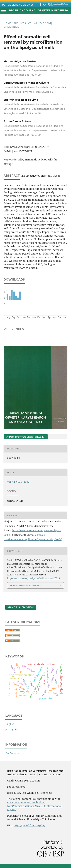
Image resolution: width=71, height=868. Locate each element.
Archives (20, 23)
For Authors (12, 753)
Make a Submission (21, 607)
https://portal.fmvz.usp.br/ (29, 825)
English (10, 724)
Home (7, 23)
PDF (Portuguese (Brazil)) (27, 437)
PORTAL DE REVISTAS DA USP (19, 5)
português (12, 729)
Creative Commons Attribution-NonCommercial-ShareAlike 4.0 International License (34, 806)
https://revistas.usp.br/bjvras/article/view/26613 (33, 578)
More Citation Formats (25, 585)
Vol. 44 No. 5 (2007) (40, 23)
